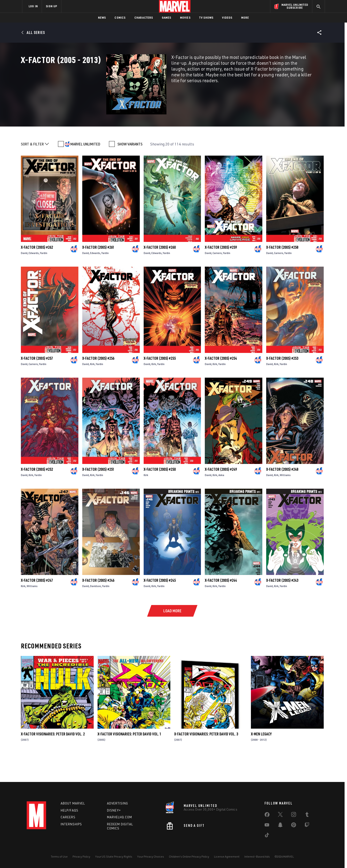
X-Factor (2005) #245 (160, 605)
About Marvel (73, 803)
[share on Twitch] (307, 826)
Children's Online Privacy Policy (189, 856)
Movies (185, 18)
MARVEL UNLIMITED (85, 169)
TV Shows (206, 18)
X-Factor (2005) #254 (221, 383)
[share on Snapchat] (280, 826)
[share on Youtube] (267, 826)
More (245, 18)
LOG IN (33, 6)
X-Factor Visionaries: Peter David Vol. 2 (53, 759)
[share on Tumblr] (307, 815)
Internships (71, 824)
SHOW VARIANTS (130, 169)
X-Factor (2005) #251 (98, 494)
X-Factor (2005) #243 (282, 605)
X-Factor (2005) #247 (37, 605)
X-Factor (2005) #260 (160, 272)
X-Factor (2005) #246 (98, 605)
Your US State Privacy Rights (114, 856)
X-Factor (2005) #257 (37, 383)
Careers (68, 817)
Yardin (44, 277)
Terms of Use (59, 856)
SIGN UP (51, 6)
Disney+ (114, 810)
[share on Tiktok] (267, 836)
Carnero (217, 277)
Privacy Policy (81, 856)
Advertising (118, 803)
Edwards (34, 277)
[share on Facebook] (267, 816)
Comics (120, 18)
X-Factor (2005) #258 (282, 272)
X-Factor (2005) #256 (98, 383)
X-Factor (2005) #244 (221, 605)
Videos (227, 18)
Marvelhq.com (120, 817)
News (102, 18)
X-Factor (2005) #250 (160, 494)
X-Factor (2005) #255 (160, 383)
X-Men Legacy (261, 759)
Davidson (95, 610)
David (24, 277)
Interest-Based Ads (257, 856)
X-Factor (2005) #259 (221, 272)
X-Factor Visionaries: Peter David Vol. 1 (129, 759)
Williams (285, 499)
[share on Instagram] (294, 815)
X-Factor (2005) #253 (282, 383)
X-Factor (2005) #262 (37, 272)
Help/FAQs (70, 810)
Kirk (92, 388)
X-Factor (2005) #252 (37, 494)
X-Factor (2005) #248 (282, 494)
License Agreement (227, 856)
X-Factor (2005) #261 (98, 272)
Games (167, 18)
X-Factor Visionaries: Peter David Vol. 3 (206, 759)
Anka (221, 499)
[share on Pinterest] (294, 826)
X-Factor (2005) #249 (221, 494)
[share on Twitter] (280, 815)
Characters (144, 18)
